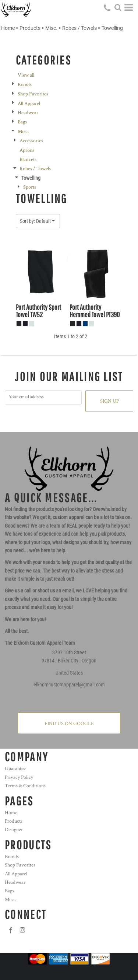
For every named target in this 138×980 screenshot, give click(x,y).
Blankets (28, 160)
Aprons (27, 150)
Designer (14, 830)
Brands (25, 85)
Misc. (51, 28)
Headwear (28, 113)
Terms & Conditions (25, 786)
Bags (22, 122)
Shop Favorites (33, 94)
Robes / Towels (79, 28)
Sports (30, 187)
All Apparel (29, 104)
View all (26, 75)
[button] (118, 7)
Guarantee (15, 769)
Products (30, 28)
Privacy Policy (19, 777)
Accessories (31, 141)
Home (8, 28)
